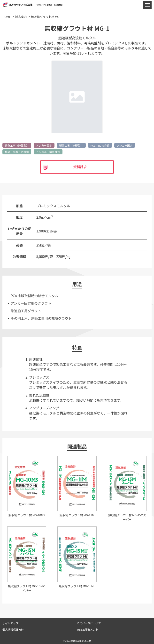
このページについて (89, 623)
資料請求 (80, 167)
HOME (7, 17)
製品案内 (21, 17)
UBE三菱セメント (88, 629)
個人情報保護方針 (13, 629)
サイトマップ (10, 623)
